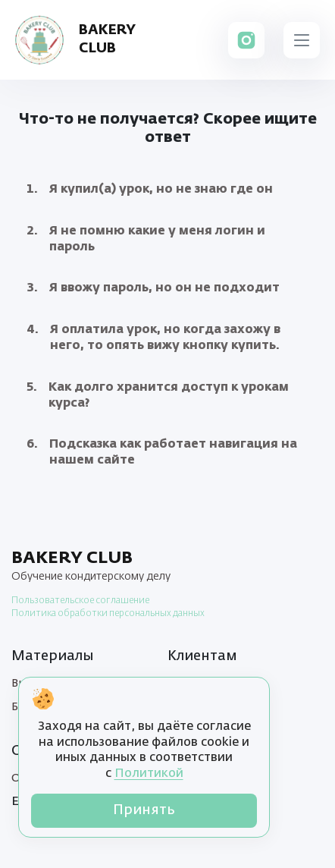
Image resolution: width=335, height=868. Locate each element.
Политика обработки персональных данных (108, 614)
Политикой (149, 774)
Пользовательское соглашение (80, 601)
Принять (144, 810)
